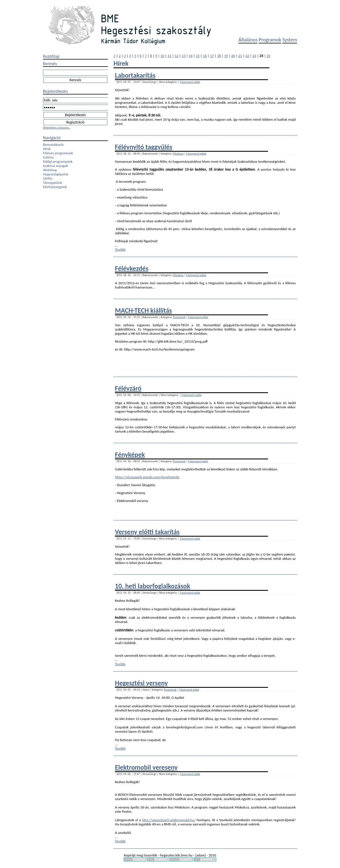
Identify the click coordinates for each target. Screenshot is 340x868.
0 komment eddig (190, 82)
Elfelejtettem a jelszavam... (57, 128)
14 (190, 56)
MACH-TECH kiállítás (143, 310)
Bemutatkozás (53, 145)
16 (205, 56)
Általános (248, 40)
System (290, 40)
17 (212, 56)
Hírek (47, 149)
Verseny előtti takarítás (147, 532)
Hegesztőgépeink (56, 174)
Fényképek (130, 454)
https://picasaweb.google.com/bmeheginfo (147, 477)
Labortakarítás (135, 75)
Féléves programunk (58, 153)
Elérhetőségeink (55, 187)
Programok (270, 40)
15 (198, 56)
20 (233, 56)
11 (169, 56)
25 (268, 56)
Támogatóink (53, 183)
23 (254, 56)
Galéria (48, 157)
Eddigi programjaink (58, 161)
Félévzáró (128, 388)
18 (219, 56)
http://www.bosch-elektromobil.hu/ (169, 820)
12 (176, 56)
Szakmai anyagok (55, 166)
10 (162, 56)
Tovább (120, 249)
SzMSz (48, 178)
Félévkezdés (132, 268)
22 (247, 56)
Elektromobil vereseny (146, 767)
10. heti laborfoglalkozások (152, 586)
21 (240, 56)
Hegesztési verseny (141, 683)
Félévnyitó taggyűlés (144, 147)
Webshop (50, 170)
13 (183, 56)
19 (226, 56)
